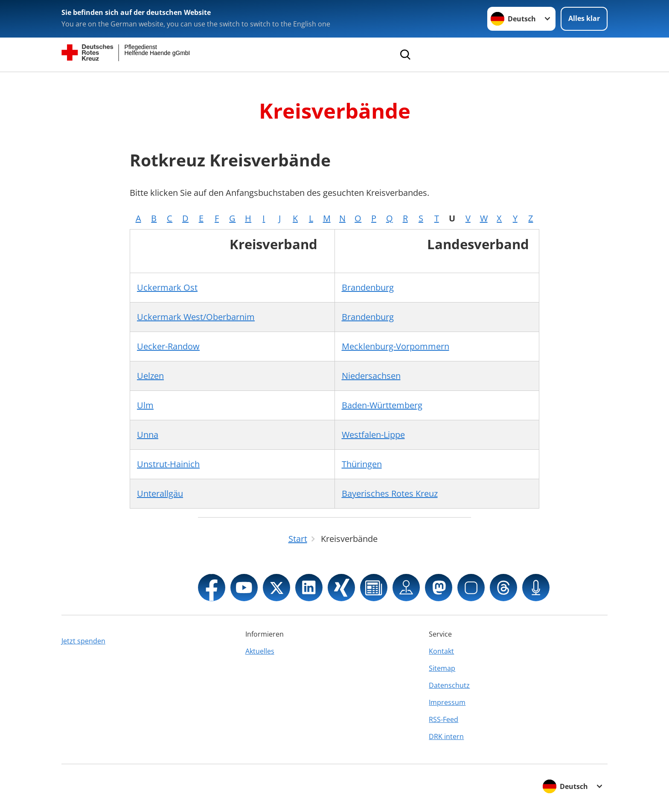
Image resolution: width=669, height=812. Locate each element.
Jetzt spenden (83, 641)
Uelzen (150, 376)
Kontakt (441, 651)
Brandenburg (368, 287)
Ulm (145, 405)
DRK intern (446, 736)
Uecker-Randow (168, 346)
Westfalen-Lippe (373, 435)
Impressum (447, 702)
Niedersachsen (371, 376)
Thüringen (362, 464)
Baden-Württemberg (382, 405)
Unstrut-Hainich (168, 464)
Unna (148, 435)
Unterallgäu (160, 493)
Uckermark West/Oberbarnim (196, 317)
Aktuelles (260, 651)
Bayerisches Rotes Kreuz (390, 493)
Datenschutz (449, 685)
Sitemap (442, 668)
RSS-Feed (444, 719)
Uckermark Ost (167, 287)
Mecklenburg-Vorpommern (396, 346)
